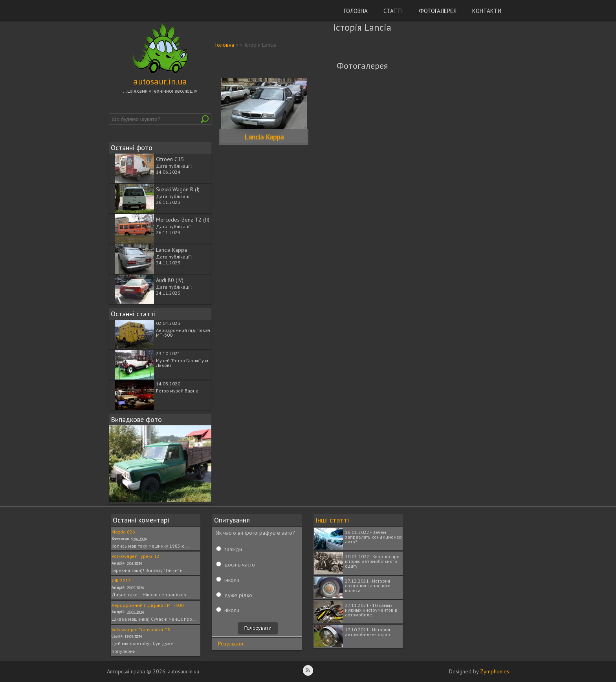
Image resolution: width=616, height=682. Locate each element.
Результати (231, 643)
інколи (232, 580)
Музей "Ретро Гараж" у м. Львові (182, 363)
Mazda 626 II (125, 532)
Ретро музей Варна (177, 391)
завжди (233, 549)
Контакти (487, 11)
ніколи (232, 610)
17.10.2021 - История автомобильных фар (368, 632)
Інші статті (332, 520)
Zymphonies (495, 671)
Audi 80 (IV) (170, 280)
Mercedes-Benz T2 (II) (183, 220)
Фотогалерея (438, 11)
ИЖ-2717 (121, 580)
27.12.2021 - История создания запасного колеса (368, 586)
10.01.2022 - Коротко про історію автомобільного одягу (372, 561)
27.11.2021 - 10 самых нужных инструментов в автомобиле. (371, 610)
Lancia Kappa (171, 250)
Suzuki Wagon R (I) (178, 189)
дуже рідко (238, 595)
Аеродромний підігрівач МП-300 (183, 333)
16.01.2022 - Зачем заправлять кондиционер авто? (373, 537)
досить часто (240, 565)
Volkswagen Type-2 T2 (136, 556)
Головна (356, 11)
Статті (393, 11)
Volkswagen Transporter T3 (141, 630)
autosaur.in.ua (160, 81)
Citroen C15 (170, 159)
